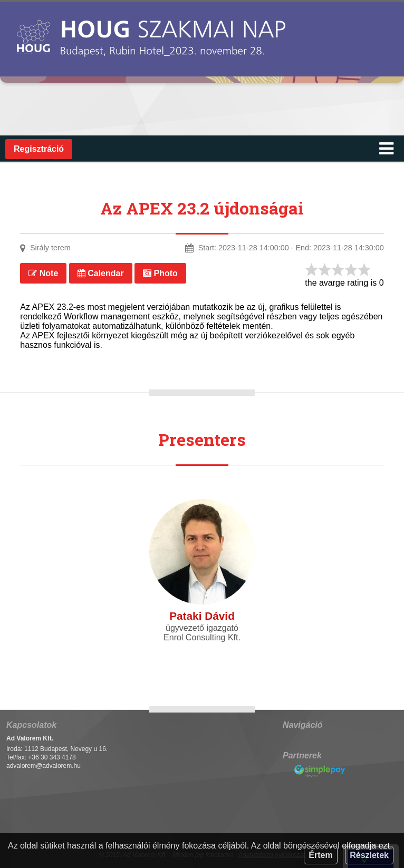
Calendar (101, 273)
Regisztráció (39, 149)
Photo (160, 273)
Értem (320, 855)
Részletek (369, 855)
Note (43, 273)
